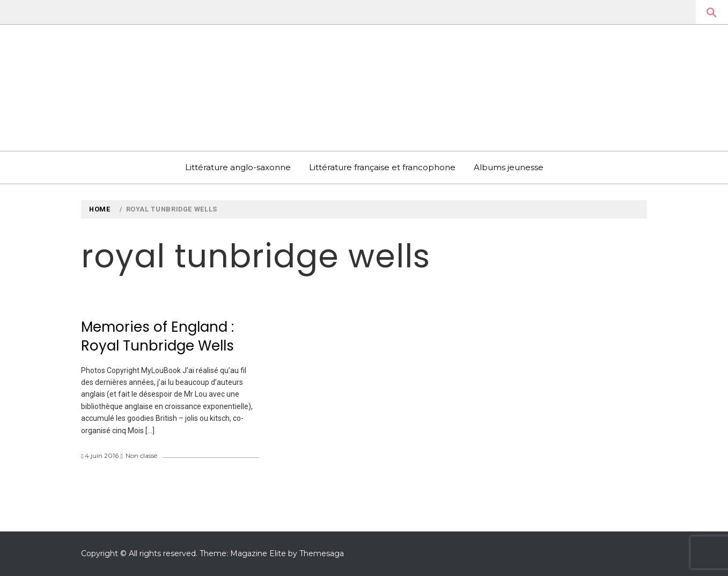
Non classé (141, 455)
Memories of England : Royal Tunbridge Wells (157, 336)
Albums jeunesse (509, 167)
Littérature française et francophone (382, 167)
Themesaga (322, 553)
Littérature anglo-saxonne (238, 167)
